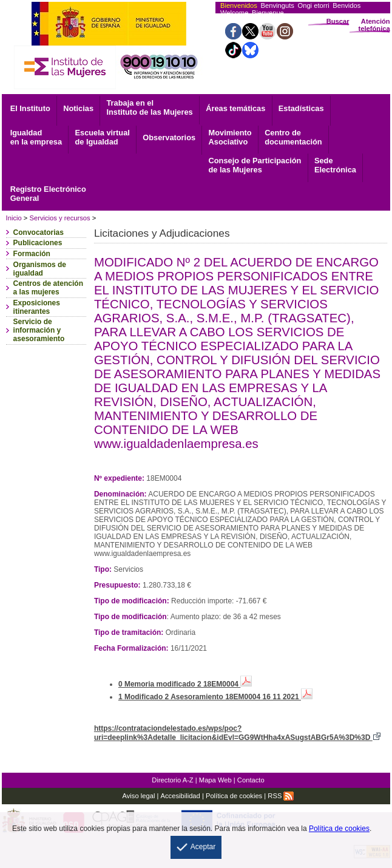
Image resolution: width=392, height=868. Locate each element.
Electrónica (335, 165)
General (48, 194)
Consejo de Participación (255, 165)
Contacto (251, 780)
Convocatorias (39, 232)
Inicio (14, 218)
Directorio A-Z (172, 780)
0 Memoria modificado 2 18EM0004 (185, 684)
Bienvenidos (239, 5)
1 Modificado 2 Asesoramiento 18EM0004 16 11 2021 (215, 697)
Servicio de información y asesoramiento (39, 330)
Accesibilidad (181, 796)
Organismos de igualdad (40, 269)
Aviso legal (138, 796)
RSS (281, 796)
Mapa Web (215, 780)
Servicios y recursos (59, 218)
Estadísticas (301, 108)
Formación (32, 254)
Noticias (78, 108)
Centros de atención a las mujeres (48, 288)
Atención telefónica (374, 25)
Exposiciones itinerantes (37, 307)
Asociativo (230, 137)
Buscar (338, 21)
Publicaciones (38, 243)
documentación (293, 137)
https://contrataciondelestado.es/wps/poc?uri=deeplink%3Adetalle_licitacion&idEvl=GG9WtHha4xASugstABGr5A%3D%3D (237, 733)
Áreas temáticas (235, 108)
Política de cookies (234, 796)
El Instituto (30, 108)
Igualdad (36, 137)
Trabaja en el (149, 107)
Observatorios (169, 137)
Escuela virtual (102, 137)
